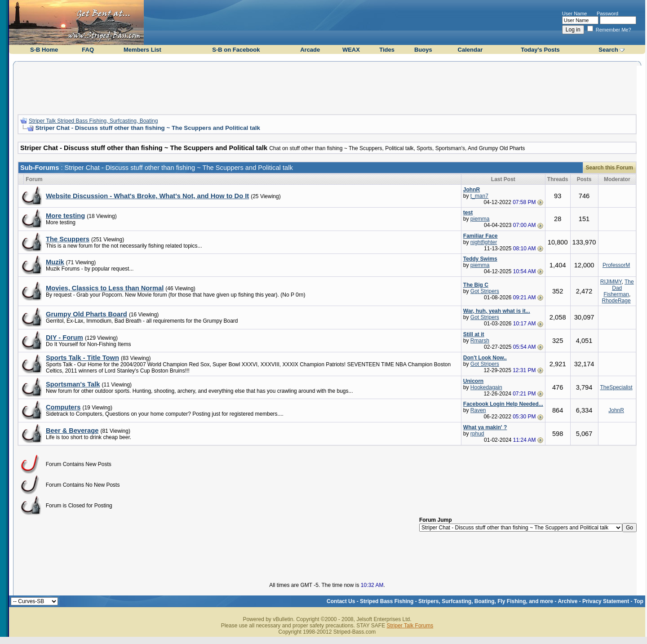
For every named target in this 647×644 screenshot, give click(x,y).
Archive (567, 601)
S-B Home (44, 50)
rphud (477, 434)
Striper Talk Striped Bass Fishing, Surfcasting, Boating (93, 121)
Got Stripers (485, 291)
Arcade (310, 50)
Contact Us (341, 601)
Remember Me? (609, 30)
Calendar (470, 50)
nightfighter (484, 242)
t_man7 (479, 196)
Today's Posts (540, 50)
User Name (575, 13)
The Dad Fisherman (618, 288)
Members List (142, 50)
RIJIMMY (611, 282)
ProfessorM (616, 265)
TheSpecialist (616, 387)
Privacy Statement (606, 601)
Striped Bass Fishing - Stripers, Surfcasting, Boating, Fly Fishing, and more (456, 601)
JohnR (616, 410)
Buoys (423, 50)
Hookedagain (486, 387)
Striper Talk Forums (410, 626)
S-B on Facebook (236, 50)
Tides (387, 50)
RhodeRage (616, 301)
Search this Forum (609, 168)
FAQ (88, 50)
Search (608, 50)
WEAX (351, 50)
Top (639, 601)
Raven (478, 410)
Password (607, 13)
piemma (480, 219)
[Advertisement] (327, 87)
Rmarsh (480, 341)
